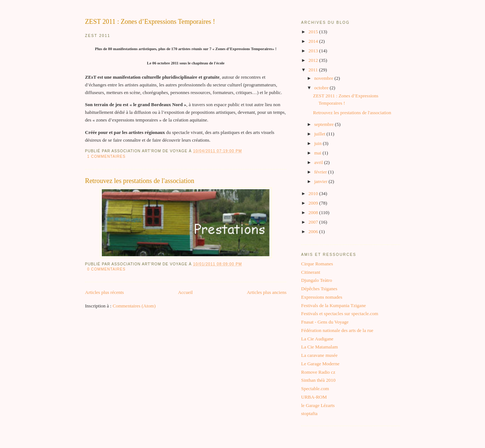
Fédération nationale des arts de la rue (337, 330)
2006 (314, 232)
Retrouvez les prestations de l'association (140, 181)
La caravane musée (319, 355)
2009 (314, 203)
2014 (314, 41)
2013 (314, 51)
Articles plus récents (104, 292)
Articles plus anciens (267, 292)
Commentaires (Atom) (134, 306)
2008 (314, 212)
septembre (325, 124)
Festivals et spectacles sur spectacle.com (340, 313)
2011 (314, 70)
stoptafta (309, 413)
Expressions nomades (322, 297)
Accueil (185, 292)
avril (319, 162)
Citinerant (311, 272)
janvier (321, 181)
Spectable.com (315, 389)
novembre (324, 78)
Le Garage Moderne (320, 364)
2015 (314, 32)
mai (319, 153)
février (321, 172)
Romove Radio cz (318, 372)
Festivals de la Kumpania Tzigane (334, 305)
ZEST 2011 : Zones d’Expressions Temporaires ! (150, 22)
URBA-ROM (314, 397)
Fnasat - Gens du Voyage (325, 322)
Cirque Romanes (317, 264)
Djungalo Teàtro (316, 280)
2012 (314, 60)
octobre (322, 88)
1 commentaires (106, 156)
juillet (321, 134)
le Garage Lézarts (318, 405)
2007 (314, 222)
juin (319, 143)
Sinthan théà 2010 (318, 380)
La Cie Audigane (317, 339)
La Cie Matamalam (319, 347)
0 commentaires (106, 269)
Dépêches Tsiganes (319, 289)
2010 (314, 193)
